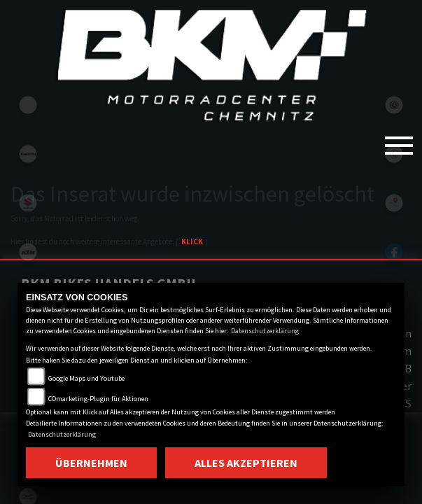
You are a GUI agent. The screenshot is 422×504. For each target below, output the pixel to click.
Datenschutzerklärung (265, 331)
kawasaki (28, 154)
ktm (28, 252)
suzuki (28, 203)
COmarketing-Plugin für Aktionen (98, 399)
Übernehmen (91, 463)
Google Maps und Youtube (86, 378)
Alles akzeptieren (246, 463)
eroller (28, 105)
